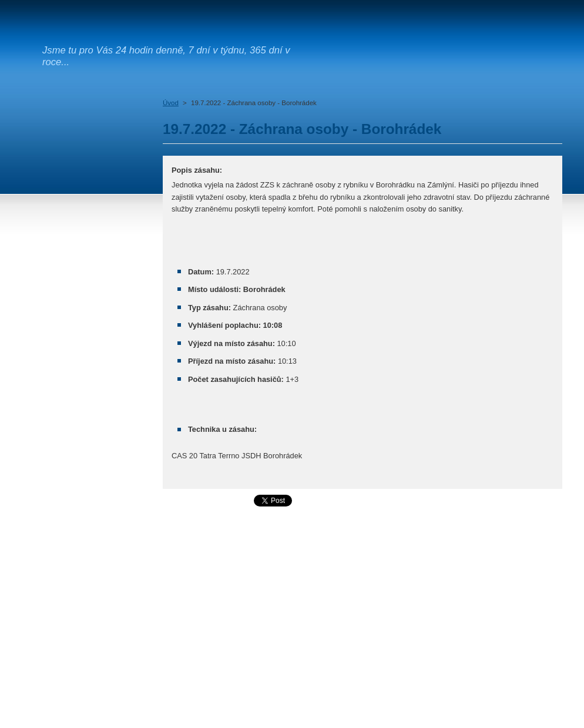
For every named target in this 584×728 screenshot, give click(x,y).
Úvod (171, 103)
